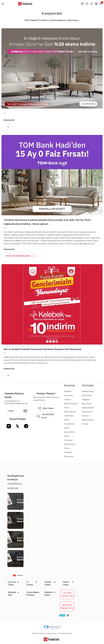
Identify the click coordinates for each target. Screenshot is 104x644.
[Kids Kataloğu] (15, 539)
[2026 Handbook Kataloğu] (15, 501)
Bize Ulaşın (87, 404)
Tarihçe (68, 399)
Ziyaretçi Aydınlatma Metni (70, 444)
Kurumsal (69, 385)
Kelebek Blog (88, 391)
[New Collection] (15, 520)
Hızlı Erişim (88, 385)
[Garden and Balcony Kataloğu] (15, 559)
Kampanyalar (88, 408)
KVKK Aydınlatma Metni (70, 424)
